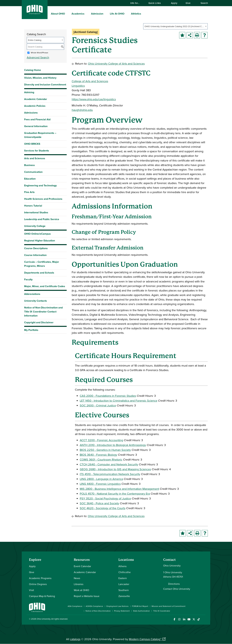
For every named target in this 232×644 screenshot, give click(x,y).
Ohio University (43, 619)
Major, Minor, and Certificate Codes (45, 286)
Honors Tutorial (33, 206)
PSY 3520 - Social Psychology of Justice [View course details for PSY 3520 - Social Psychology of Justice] (105, 498)
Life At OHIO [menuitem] (117, 14)
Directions (174, 584)
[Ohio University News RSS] (203, 619)
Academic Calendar (36, 99)
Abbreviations (32, 294)
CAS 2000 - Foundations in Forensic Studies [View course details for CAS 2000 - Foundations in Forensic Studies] (108, 396)
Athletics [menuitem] (136, 14)
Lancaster (124, 584)
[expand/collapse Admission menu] (106, 14)
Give (188, 3)
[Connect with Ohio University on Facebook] (174, 619)
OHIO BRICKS (32, 144)
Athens (122, 566)
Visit (31, 590)
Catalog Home (33, 70)
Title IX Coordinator (162, 611)
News (77, 578)
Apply (174, 3)
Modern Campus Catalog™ (145, 639)
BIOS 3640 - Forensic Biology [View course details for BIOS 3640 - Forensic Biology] (98, 455)
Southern (124, 590)
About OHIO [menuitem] (58, 14)
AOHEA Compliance (94, 606)
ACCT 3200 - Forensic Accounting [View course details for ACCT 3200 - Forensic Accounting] (101, 440)
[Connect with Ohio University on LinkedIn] (184, 619)
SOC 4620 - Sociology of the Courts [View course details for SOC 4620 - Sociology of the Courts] (103, 508)
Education (30, 179)
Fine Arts (29, 192)
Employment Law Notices (118, 606)
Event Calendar (82, 566)
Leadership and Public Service (42, 219)
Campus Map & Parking (42, 596)
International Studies (36, 212)
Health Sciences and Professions (43, 199)
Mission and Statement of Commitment (169, 606)
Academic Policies (35, 106)
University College (35, 226)
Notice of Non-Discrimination (98, 611)
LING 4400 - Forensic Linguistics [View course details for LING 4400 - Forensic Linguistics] (100, 484)
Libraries (79, 584)
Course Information (35, 255)
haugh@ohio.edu (82, 110)
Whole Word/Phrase (39, 53)
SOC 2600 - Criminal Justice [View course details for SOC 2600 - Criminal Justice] (98, 405)
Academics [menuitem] (78, 14)
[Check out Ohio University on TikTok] (199, 619)
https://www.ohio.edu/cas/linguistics (94, 99)
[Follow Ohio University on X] (194, 619)
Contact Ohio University (177, 589)
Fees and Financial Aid (37, 119)
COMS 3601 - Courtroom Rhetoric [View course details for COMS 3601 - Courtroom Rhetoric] (101, 460)
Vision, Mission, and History (40, 78)
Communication (33, 172)
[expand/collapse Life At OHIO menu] (127, 14)
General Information (36, 126)
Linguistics (78, 86)
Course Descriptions (36, 248)
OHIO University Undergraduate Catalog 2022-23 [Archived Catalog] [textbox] (174, 26)
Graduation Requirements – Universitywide (40, 135)
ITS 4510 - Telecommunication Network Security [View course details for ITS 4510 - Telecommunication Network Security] (110, 474)
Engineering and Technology (40, 185)
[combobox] (175, 26)
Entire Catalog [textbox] (35, 40)
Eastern (123, 578)
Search (203, 3)
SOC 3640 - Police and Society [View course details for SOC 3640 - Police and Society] (99, 503)
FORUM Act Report (140, 606)
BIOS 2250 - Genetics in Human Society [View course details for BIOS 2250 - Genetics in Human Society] (105, 450)
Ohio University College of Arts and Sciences (116, 64)
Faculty (28, 279)
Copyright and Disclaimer (39, 322)
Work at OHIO (81, 590)
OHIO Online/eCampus (37, 234)
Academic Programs (40, 578)
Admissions (31, 113)
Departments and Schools (39, 273)
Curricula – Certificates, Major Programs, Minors (42, 264)
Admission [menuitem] (97, 14)
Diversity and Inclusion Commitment (45, 85)
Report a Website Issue (87, 596)
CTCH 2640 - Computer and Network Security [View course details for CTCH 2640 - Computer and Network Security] (109, 464)
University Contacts (36, 301)
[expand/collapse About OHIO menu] (67, 14)
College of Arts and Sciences (90, 81)
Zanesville (124, 596)
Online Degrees (38, 584)
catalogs (75, 639)
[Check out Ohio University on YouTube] (189, 619)
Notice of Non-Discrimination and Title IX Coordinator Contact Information (43, 312)
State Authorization (141, 611)
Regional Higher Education (40, 241)
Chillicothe (125, 572)
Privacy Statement (122, 611)
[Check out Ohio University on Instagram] (179, 619)
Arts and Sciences (35, 158)
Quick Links (156, 3)
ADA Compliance (75, 606)
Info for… (136, 3)
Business (29, 165)
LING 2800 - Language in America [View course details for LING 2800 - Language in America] (101, 479)
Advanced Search (38, 57)
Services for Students (37, 151)
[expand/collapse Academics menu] (87, 14)
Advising (29, 92)
